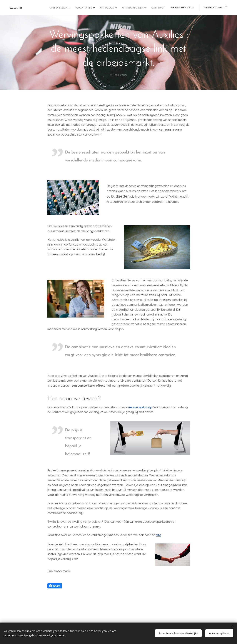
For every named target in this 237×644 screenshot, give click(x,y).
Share (55, 586)
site (159, 535)
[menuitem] (71, 8)
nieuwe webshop (140, 407)
